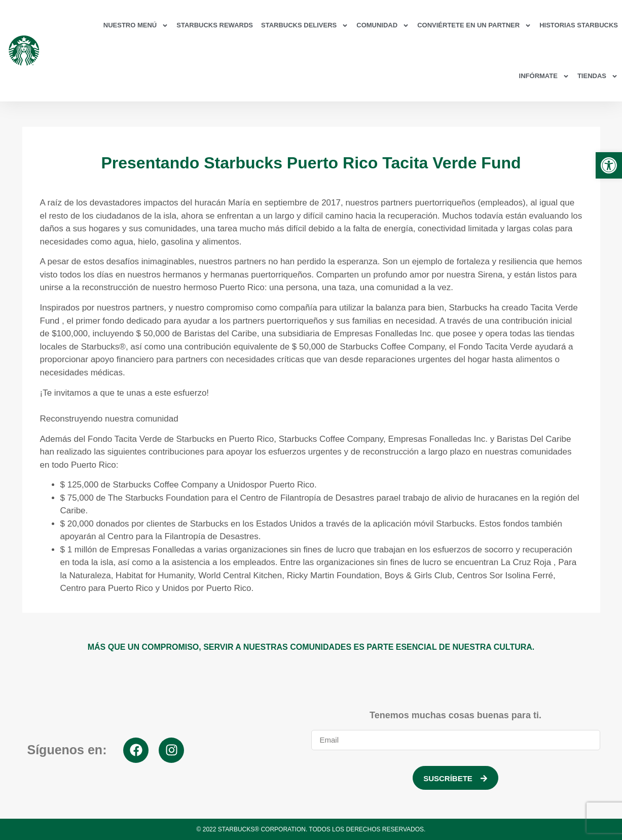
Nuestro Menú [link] (136, 26)
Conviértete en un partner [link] (474, 26)
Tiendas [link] (598, 76)
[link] (609, 165)
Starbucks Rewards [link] (215, 25)
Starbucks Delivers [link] (305, 26)
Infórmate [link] (544, 76)
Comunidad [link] (383, 26)
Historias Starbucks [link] (579, 25)
